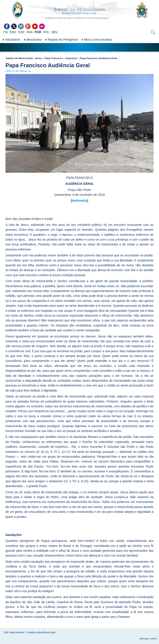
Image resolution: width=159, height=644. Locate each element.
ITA (6, 32)
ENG (13, 32)
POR (38, 32)
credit (153, 639)
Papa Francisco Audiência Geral (98, 58)
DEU (55, 32)
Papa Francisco (54, 58)
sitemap (144, 639)
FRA (30, 32)
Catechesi (71, 58)
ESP (22, 32)
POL (46, 32)
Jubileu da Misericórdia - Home (24, 58)
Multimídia (79, 201)
